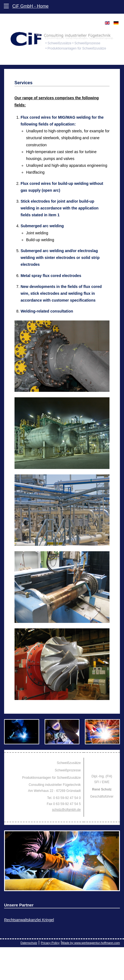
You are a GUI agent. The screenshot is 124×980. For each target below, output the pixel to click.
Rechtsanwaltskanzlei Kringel (29, 920)
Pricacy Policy (50, 943)
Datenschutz (29, 943)
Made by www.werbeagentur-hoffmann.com (91, 943)
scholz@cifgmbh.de (66, 810)
